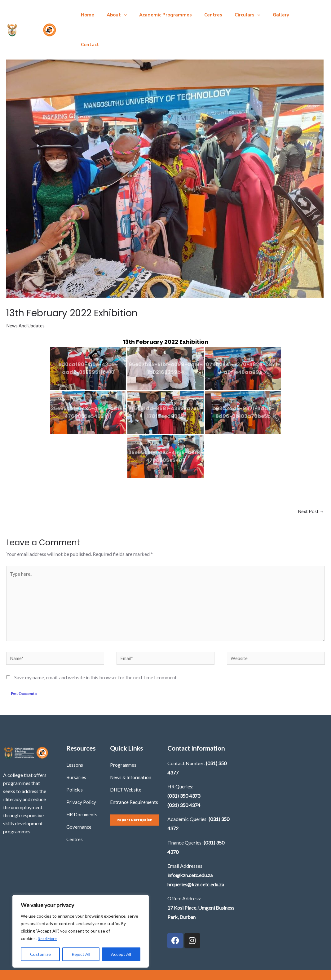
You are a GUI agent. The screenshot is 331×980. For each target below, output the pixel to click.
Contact (291, 15)
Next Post (310, 482)
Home (86, 15)
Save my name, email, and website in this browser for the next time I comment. (96, 656)
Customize (40, 954)
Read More (48, 939)
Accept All (121, 954)
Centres (202, 15)
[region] (81, 931)
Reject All (81, 954)
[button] (119, 15)
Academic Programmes (158, 15)
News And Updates (27, 296)
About (112, 15)
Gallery (264, 15)
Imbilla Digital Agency (220, 961)
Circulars (234, 15)
